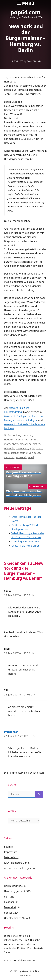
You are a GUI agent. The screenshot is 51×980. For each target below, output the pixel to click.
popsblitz (9, 913)
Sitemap (9, 847)
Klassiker (9, 902)
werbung (9, 457)
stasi (7, 453)
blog (19, 435)
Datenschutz (11, 857)
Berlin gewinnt (12, 886)
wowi (31, 457)
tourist (24, 453)
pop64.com (26, 12)
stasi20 (15, 453)
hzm (7, 897)
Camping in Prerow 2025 (26, 541)
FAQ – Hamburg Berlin (17, 863)
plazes (36, 444)
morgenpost (11, 444)
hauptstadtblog (13, 412)
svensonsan (11, 732)
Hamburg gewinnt (15, 891)
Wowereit (21, 457)
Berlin (11, 435)
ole (21, 444)
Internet (23, 439)
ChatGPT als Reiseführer (25, 546)
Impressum (11, 852)
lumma (33, 439)
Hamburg (28, 435)
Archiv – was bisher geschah (20, 868)
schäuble (9, 448)
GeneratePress (26, 975)
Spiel (32, 448)
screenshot (22, 448)
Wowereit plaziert (19, 408)
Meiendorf (10, 907)
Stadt (39, 448)
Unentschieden (13, 918)
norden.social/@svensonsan (20, 960)
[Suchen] (39, 794)
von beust (34, 453)
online (28, 444)
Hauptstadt (11, 439)
